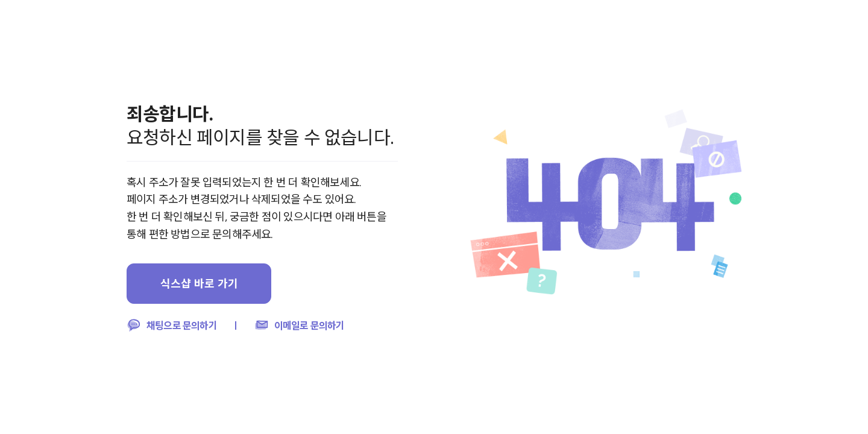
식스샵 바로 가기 (199, 283)
